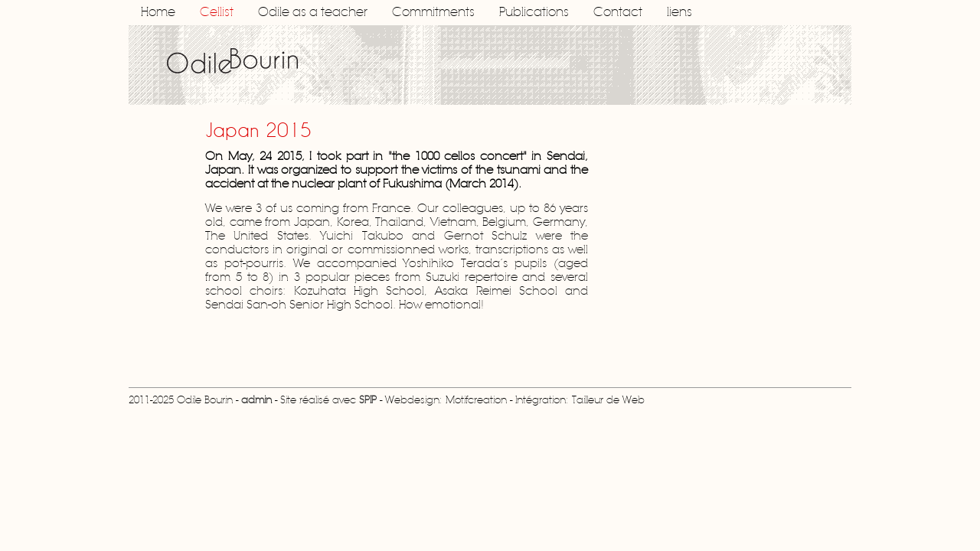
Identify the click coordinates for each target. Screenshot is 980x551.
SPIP (368, 400)
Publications (534, 12)
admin (256, 400)
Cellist (217, 12)
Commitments (433, 12)
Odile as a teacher (313, 12)
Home (158, 12)
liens (679, 12)
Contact (618, 12)
